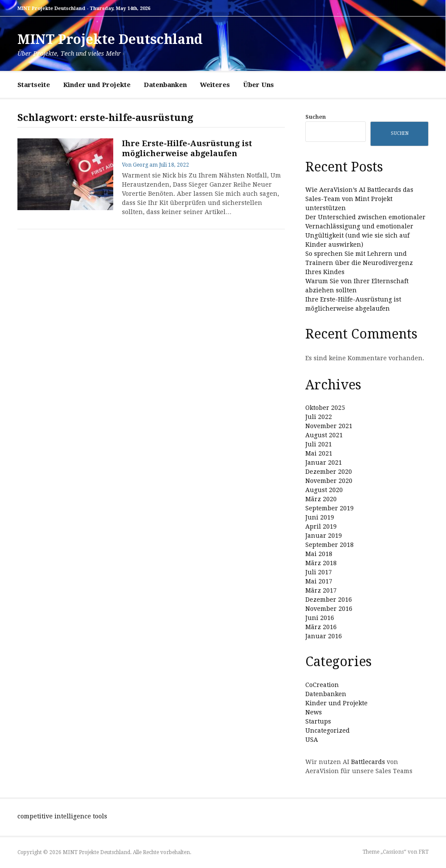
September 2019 (329, 508)
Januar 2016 (324, 636)
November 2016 (329, 609)
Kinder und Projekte (97, 85)
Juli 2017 (319, 572)
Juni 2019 (320, 517)
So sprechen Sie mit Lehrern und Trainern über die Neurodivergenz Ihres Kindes (359, 263)
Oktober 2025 (325, 408)
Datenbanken (165, 85)
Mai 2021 (319, 453)
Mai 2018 (319, 554)
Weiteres (215, 85)
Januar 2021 (324, 462)
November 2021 (329, 426)
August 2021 (324, 435)
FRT (424, 852)
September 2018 (329, 545)
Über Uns (258, 85)
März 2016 (321, 627)
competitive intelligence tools (62, 816)
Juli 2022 (319, 417)
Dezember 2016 (329, 600)
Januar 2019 (324, 536)
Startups (318, 721)
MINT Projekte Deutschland (110, 39)
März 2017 (321, 590)
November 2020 (329, 481)
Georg (140, 165)
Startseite (34, 85)
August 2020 (324, 490)
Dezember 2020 (329, 472)
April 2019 (321, 526)
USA (312, 740)
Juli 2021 (319, 444)
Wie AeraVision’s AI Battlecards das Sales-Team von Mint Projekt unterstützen (359, 199)
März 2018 (321, 563)
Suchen (316, 117)
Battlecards (368, 762)
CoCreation (322, 685)
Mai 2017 (319, 581)
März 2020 (321, 499)
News (314, 712)
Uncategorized (328, 731)
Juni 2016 (320, 618)
